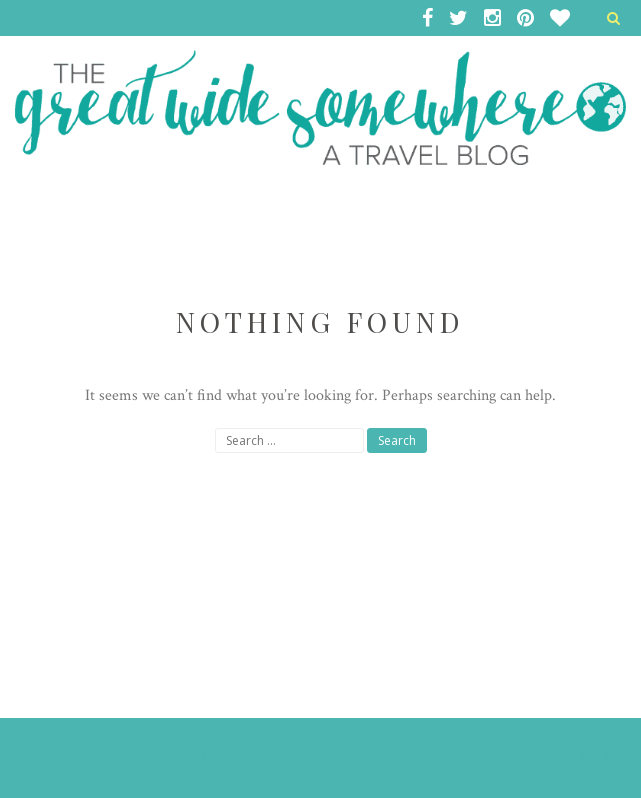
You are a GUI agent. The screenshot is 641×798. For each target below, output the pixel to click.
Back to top (561, 757)
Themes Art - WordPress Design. (155, 757)
